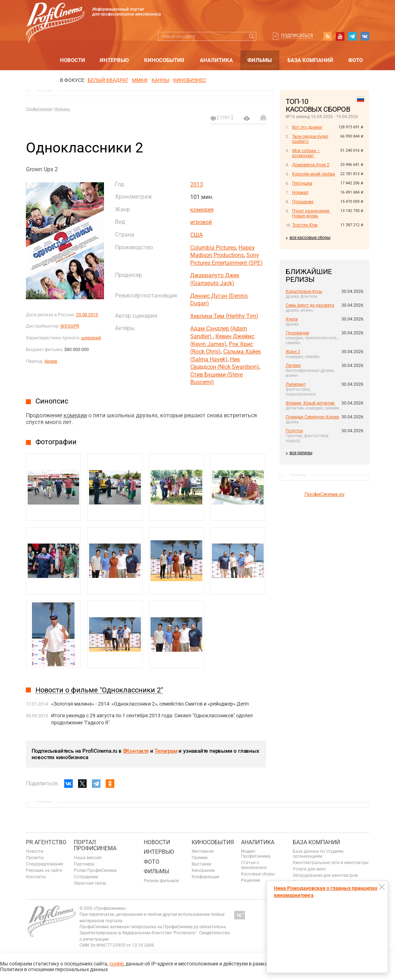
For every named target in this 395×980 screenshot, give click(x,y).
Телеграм (166, 751)
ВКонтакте (136, 751)
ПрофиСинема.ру (325, 494)
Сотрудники (86, 877)
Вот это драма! (307, 127)
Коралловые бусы (304, 291)
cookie (116, 964)
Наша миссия (88, 858)
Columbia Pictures (213, 248)
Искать (252, 36)
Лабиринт (296, 384)
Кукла (292, 319)
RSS (328, 36)
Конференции (205, 877)
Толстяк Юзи (305, 225)
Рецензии (251, 880)
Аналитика (216, 60)
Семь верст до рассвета (310, 305)
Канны (160, 80)
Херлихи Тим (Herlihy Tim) (224, 316)
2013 (197, 185)
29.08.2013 (87, 315)
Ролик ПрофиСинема (95, 870)
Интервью (114, 60)
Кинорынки (203, 870)
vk (365, 36)
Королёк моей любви (314, 174)
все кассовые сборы (310, 238)
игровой (201, 222)
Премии (200, 858)
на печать (247, 118)
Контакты (36, 877)
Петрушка (302, 183)
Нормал (300, 193)
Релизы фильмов (161, 881)
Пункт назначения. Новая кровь (311, 213)
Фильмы (260, 60)
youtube (340, 36)
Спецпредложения (45, 864)
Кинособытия (164, 60)
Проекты (35, 858)
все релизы (301, 453)
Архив (51, 361)
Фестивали (203, 851)
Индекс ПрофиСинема (256, 854)
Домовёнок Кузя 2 (311, 165)
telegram (352, 36)
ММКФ (140, 80)
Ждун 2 (293, 352)
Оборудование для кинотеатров (325, 875)
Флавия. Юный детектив (310, 403)
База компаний (310, 60)
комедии (75, 415)
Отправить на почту (263, 117)
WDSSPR (70, 326)
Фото (355, 60)
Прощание (303, 202)
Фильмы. (63, 109)
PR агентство (46, 842)
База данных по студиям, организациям (318, 854)
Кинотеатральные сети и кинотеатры (331, 863)
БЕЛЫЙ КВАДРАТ (108, 80)
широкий (91, 338)
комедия (202, 210)
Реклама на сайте (44, 870)
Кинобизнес (190, 80)
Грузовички (297, 333)
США (196, 235)
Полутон (294, 431)
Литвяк (293, 366)
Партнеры (84, 864)
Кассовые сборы (258, 874)
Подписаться (297, 35)
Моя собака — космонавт (306, 153)
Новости (73, 60)
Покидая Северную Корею (312, 417)
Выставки (201, 864)
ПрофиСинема (39, 109)
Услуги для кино (309, 869)
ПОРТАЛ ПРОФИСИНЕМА (95, 845)
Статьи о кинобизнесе (254, 865)
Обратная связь (90, 883)
